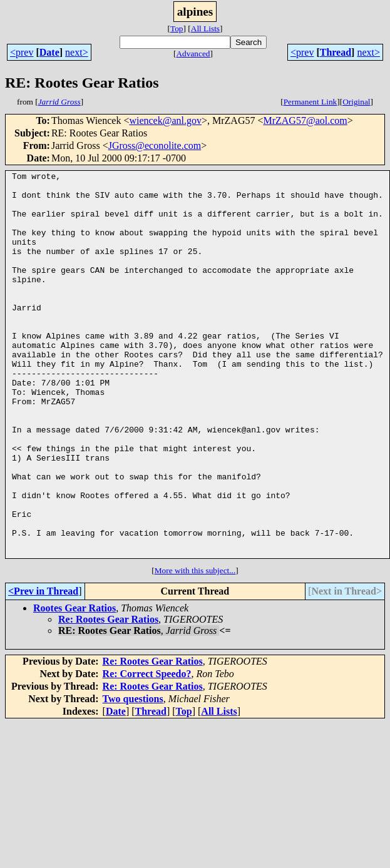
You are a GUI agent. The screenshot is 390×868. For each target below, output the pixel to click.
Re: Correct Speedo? (147, 751)
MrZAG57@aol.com (305, 120)
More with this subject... (195, 647)
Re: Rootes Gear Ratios (108, 696)
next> (77, 52)
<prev (22, 52)
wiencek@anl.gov (165, 120)
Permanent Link (310, 102)
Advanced (193, 54)
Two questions (133, 776)
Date (49, 52)
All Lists (205, 28)
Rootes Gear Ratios (74, 685)
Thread (336, 52)
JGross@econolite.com (155, 146)
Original (356, 102)
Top (177, 28)
